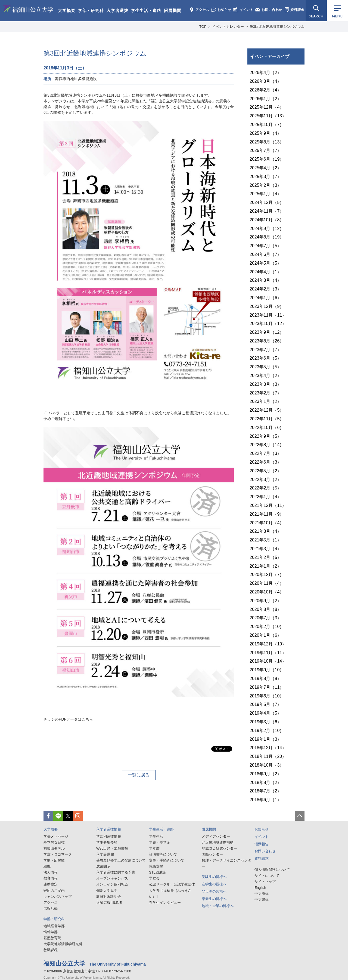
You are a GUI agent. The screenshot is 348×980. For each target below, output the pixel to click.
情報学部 (51, 932)
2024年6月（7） (265, 254)
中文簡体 (262, 894)
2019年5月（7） (265, 704)
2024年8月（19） (267, 237)
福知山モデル (54, 848)
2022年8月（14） (267, 445)
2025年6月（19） (267, 159)
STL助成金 (158, 872)
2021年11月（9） (267, 514)
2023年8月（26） (267, 341)
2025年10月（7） (267, 125)
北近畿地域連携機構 (218, 842)
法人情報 (51, 872)
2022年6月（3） (265, 462)
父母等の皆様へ (214, 891)
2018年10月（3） (267, 765)
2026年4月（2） (265, 73)
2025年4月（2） (265, 168)
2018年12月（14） (268, 748)
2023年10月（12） (268, 324)
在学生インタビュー (165, 903)
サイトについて (267, 876)
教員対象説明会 (109, 897)
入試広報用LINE (109, 903)
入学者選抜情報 (109, 829)
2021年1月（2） (265, 566)
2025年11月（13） (268, 116)
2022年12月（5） (267, 410)
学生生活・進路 (146, 10)
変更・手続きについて (167, 860)
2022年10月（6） (267, 428)
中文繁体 (262, 900)
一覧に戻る (139, 775)
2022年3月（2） (265, 480)
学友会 (154, 878)
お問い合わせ (269, 10)
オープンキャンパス (112, 878)
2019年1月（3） (265, 739)
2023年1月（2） (265, 401)
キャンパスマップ (58, 897)
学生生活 (156, 836)
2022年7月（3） (265, 453)
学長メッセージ (56, 836)
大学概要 (67, 10)
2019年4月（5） (265, 713)
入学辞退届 (105, 854)
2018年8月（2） (265, 783)
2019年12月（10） (268, 644)
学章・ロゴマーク (58, 854)
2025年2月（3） (265, 185)
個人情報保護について (272, 870)
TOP (203, 27)
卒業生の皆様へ (214, 899)
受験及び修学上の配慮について (121, 860)
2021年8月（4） (265, 531)
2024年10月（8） (267, 220)
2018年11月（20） (268, 756)
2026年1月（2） (265, 99)
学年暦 (154, 848)
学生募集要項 (107, 842)
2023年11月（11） (268, 315)
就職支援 (156, 866)
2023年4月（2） (265, 376)
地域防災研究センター (219, 848)
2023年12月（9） (267, 306)
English (260, 888)
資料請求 (294, 10)
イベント (243, 10)
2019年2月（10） (267, 731)
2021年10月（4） (267, 523)
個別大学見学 (107, 891)
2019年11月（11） (268, 653)
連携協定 (51, 884)
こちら (87, 719)
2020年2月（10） (267, 627)
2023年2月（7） (265, 393)
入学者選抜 (117, 10)
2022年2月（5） (265, 488)
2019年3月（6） (265, 722)
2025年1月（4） (265, 194)
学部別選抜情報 (109, 836)
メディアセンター (216, 836)
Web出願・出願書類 (112, 848)
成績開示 (103, 866)
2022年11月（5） (267, 419)
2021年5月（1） (265, 540)
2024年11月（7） (267, 211)
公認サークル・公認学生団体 (172, 884)
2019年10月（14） (268, 661)
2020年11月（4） (267, 583)
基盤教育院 (52, 938)
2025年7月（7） (265, 150)
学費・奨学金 (160, 842)
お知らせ (221, 10)
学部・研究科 (91, 10)
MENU (337, 12)
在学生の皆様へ (214, 884)
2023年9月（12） (267, 332)
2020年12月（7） (267, 575)
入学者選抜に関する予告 (116, 872)
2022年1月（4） (265, 497)
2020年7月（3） (265, 618)
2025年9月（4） (265, 133)
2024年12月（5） (267, 202)
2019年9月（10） (267, 670)
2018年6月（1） (265, 800)
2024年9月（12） (267, 229)
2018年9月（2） (265, 774)
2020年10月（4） (267, 592)
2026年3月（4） (265, 81)
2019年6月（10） (267, 696)
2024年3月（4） (265, 280)
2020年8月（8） (265, 609)
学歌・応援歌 (54, 860)
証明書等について (163, 854)
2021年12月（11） (268, 505)
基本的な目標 (54, 842)
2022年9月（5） (265, 436)
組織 (47, 866)
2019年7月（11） (267, 687)
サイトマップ (265, 882)
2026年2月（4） (265, 90)
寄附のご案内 (54, 891)
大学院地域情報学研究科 (63, 944)
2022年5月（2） (265, 471)
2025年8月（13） (267, 142)
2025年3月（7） (265, 177)
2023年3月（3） (265, 384)
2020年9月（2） (265, 601)
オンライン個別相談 (112, 884)
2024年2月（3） (265, 289)
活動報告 (262, 844)
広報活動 (51, 909)
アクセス (199, 10)
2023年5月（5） (265, 367)
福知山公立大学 (28, 10)
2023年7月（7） (265, 350)
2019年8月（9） (265, 679)
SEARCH (316, 16)
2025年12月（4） (267, 107)
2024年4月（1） (265, 272)
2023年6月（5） (265, 358)
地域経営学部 (54, 926)
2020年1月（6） (265, 635)
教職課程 (51, 950)
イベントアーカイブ (270, 56)
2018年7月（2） (265, 791)
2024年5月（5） (265, 263)
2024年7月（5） (265, 246)
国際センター (212, 854)
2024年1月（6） (265, 298)
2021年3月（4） (265, 549)
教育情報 (51, 878)
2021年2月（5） (265, 557)
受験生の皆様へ (214, 877)
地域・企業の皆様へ (218, 906)
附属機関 (173, 10)
